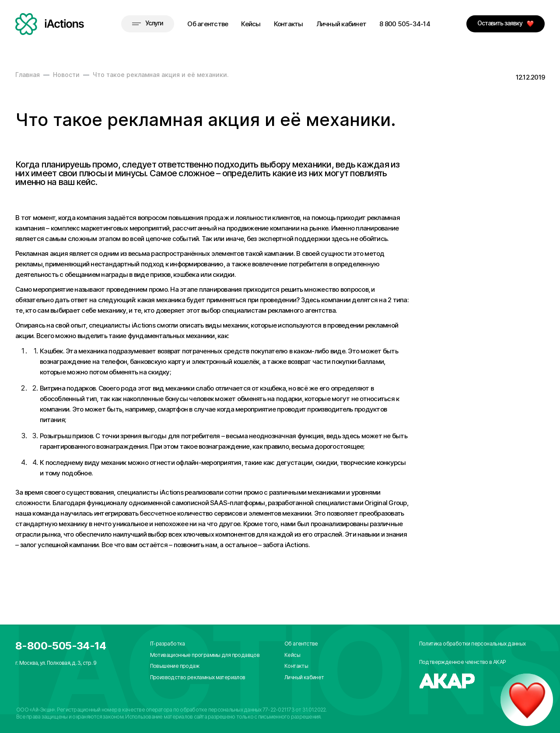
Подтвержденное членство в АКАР (463, 662)
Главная (28, 75)
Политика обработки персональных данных (472, 644)
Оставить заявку (506, 23)
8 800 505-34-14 (405, 24)
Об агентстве (208, 24)
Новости (66, 75)
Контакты (289, 24)
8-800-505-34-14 (61, 646)
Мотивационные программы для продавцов (205, 655)
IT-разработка (168, 644)
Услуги (148, 23)
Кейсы (251, 24)
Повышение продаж (175, 666)
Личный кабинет (341, 24)
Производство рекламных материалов (198, 677)
